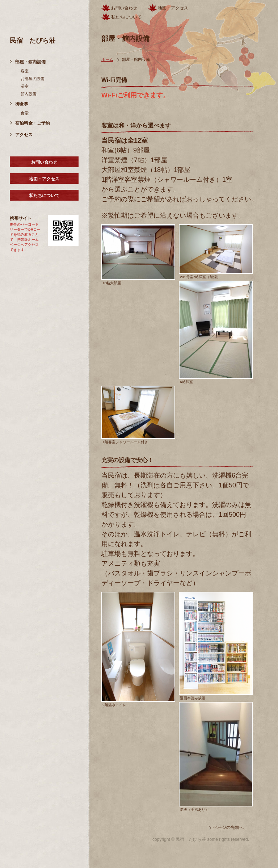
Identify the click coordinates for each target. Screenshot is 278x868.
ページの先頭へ (228, 827)
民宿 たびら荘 (33, 41)
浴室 (25, 86)
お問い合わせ (44, 162)
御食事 (22, 104)
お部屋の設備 (33, 79)
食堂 (25, 113)
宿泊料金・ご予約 (33, 123)
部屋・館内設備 (30, 62)
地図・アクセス (44, 179)
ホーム (107, 59)
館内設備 (29, 94)
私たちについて (44, 196)
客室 (25, 71)
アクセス (24, 135)
